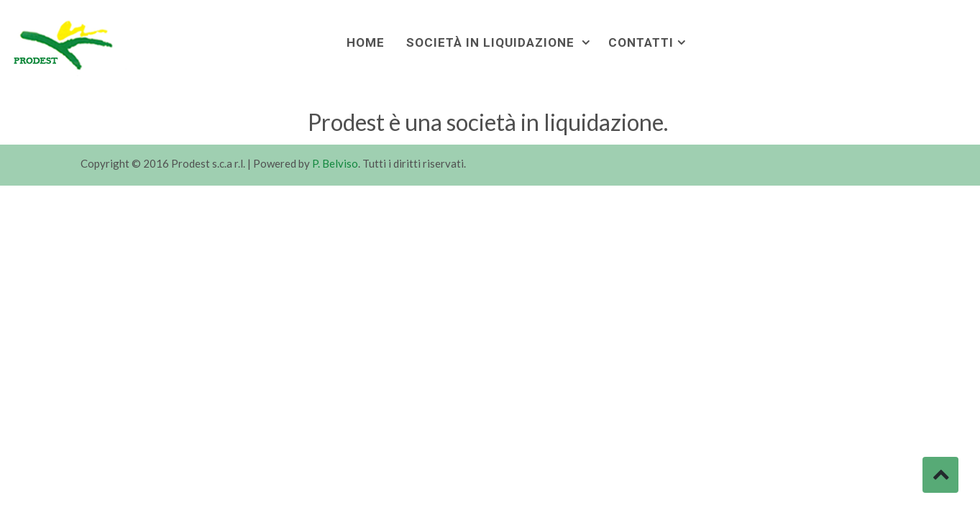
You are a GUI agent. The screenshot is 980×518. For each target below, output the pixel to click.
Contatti (641, 42)
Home (366, 42)
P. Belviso (335, 163)
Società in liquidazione (492, 42)
